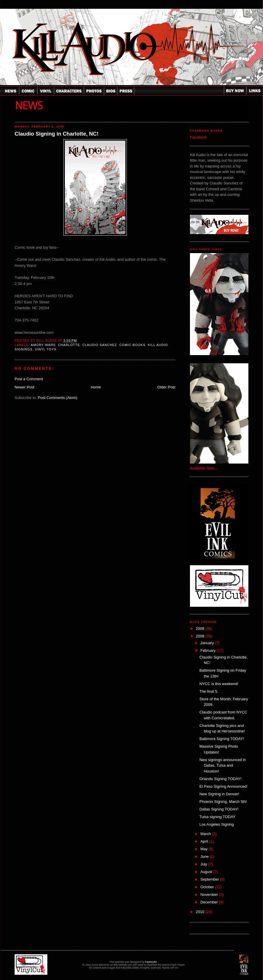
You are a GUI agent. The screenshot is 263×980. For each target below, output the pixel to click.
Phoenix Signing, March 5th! (223, 802)
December (210, 902)
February (209, 650)
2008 (201, 629)
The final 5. (209, 691)
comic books (132, 345)
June (205, 857)
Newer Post (24, 387)
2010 (201, 912)
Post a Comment (29, 379)
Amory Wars (43, 345)
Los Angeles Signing (217, 824)
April (205, 841)
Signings (24, 349)
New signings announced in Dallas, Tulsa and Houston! (223, 765)
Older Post (166, 387)
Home (96, 387)
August (207, 872)
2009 (201, 636)
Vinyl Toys (46, 349)
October (208, 887)
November (210, 895)
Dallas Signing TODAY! (219, 809)
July (204, 864)
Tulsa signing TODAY (217, 817)
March (206, 834)
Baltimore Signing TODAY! (222, 739)
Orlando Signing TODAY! (220, 779)
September (210, 879)
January (208, 643)
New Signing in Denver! (219, 794)
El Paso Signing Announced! (223, 786)
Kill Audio (158, 345)
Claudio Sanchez (100, 345)
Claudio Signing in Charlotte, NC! (57, 134)
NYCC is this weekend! (219, 684)
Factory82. (151, 962)
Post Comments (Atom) (58, 398)
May (205, 849)
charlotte (69, 345)
